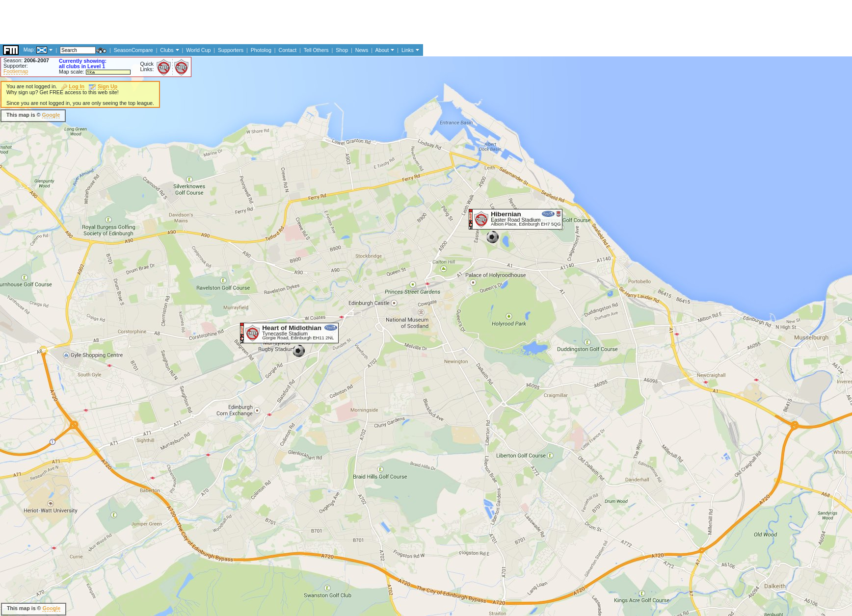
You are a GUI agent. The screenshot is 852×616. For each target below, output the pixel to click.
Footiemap (16, 71)
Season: (26, 60)
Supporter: (16, 66)
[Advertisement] (422, 115)
